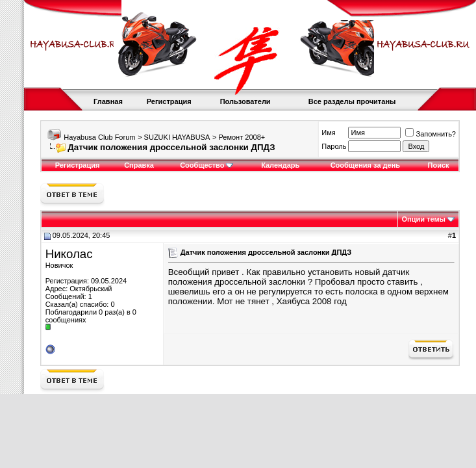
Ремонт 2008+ (242, 137)
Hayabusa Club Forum (99, 137)
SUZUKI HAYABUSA (177, 137)
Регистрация (169, 101)
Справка (139, 165)
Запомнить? (431, 134)
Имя (328, 133)
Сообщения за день (365, 165)
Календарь (280, 165)
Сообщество (207, 165)
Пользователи (245, 101)
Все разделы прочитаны (352, 101)
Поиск (439, 165)
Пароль (334, 146)
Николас (69, 254)
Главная (108, 101)
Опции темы (424, 219)
